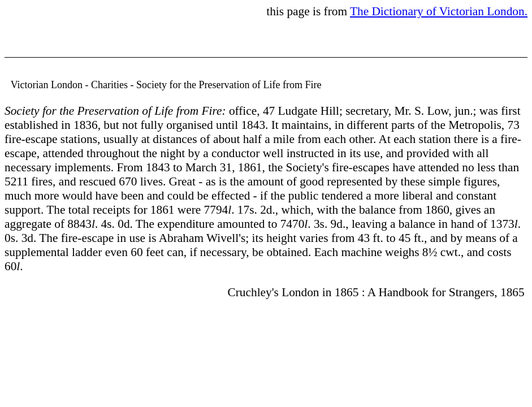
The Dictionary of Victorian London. (439, 11)
